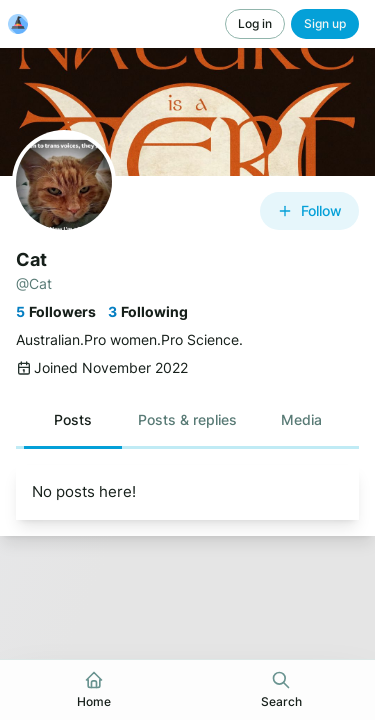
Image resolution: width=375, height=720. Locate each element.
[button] (73, 420)
